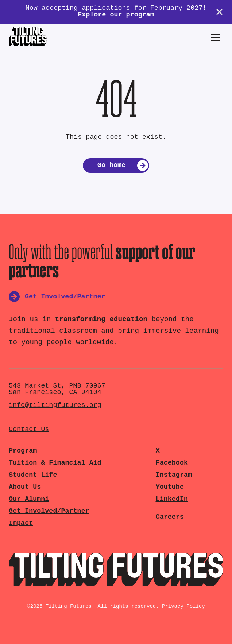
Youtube (170, 487)
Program (23, 451)
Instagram (174, 475)
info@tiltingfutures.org (55, 405)
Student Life (33, 475)
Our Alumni (29, 499)
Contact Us (29, 429)
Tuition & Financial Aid (55, 463)
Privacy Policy (183, 606)
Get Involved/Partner (49, 511)
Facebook (172, 463)
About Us (25, 487)
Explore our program (116, 15)
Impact (21, 523)
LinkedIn (172, 499)
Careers (170, 517)
